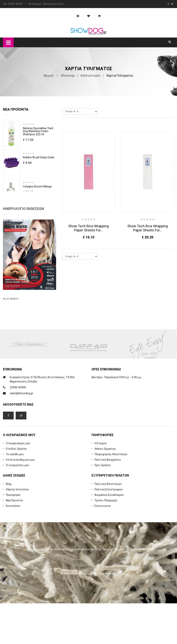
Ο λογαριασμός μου (18, 484)
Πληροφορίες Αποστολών (111, 495)
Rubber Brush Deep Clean (39, 157)
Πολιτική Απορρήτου (108, 501)
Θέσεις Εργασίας (105, 490)
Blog (9, 525)
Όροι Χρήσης (103, 506)
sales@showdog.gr (22, 434)
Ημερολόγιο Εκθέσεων (23, 222)
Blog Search (11, 327)
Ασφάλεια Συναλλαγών (109, 536)
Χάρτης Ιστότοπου (17, 530)
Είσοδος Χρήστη (16, 490)
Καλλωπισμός (91, 76)
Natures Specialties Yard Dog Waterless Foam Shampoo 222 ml (38, 131)
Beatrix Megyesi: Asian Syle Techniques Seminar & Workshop (25, 309)
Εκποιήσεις (13, 546)
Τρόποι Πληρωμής (106, 541)
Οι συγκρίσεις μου (18, 506)
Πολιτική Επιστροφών (109, 530)
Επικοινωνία (102, 546)
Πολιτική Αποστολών (108, 525)
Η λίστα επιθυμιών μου (20, 501)
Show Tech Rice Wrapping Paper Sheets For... (88, 228)
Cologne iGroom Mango (37, 187)
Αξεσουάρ (68, 76)
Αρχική (49, 76)
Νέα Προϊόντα (14, 541)
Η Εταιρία (100, 484)
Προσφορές (13, 536)
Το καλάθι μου (15, 495)
